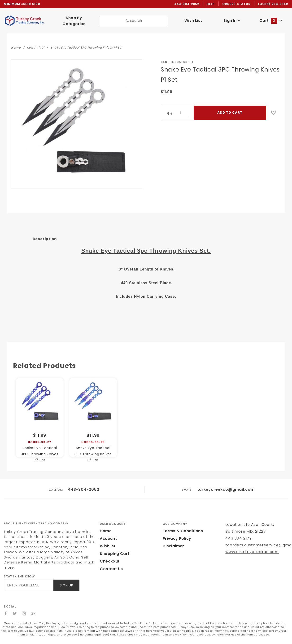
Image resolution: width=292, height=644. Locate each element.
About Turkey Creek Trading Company (36, 517)
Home (105, 525)
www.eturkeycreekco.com (249, 546)
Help (212, 4)
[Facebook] (6, 602)
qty (169, 110)
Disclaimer (173, 540)
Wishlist (107, 540)
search (134, 19)
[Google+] (33, 602)
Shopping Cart (113, 547)
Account (108, 532)
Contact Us (110, 562)
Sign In (232, 19)
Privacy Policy (176, 532)
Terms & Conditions (181, 525)
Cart (271, 19)
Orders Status (238, 4)
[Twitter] (15, 602)
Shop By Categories (74, 19)
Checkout (109, 555)
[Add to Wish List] (274, 110)
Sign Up (66, 574)
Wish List (193, 19)
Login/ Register (274, 4)
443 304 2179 (238, 532)
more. (52, 556)
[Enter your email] (28, 574)
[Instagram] (24, 602)
